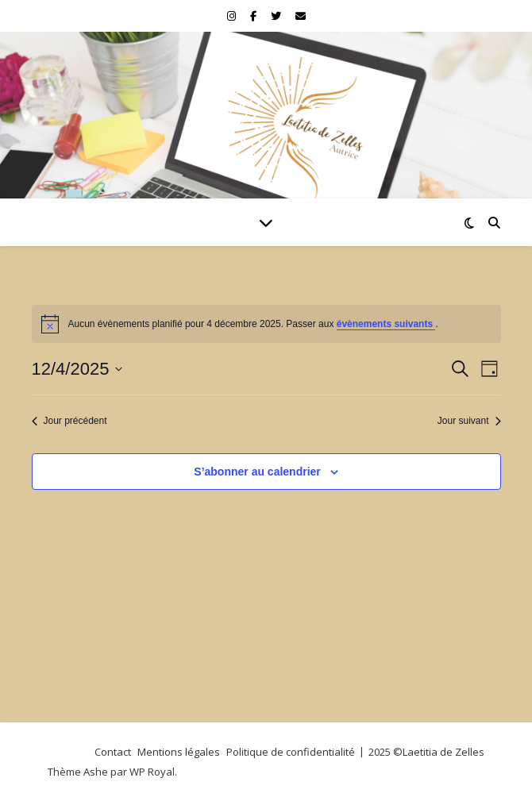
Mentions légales (179, 752)
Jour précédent (69, 421)
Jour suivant (469, 421)
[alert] (266, 324)
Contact (113, 752)
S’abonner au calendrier (257, 472)
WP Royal (152, 772)
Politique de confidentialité (291, 752)
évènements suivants (386, 324)
